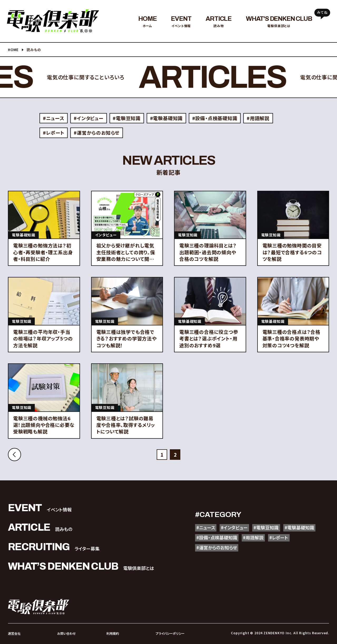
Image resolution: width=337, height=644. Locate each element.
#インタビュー (89, 118)
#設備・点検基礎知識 (215, 118)
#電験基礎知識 (167, 118)
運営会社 (14, 633)
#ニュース (54, 118)
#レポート (54, 133)
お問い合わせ (66, 633)
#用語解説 (258, 118)
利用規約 (113, 633)
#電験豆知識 (127, 118)
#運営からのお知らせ (97, 133)
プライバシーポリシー (170, 633)
